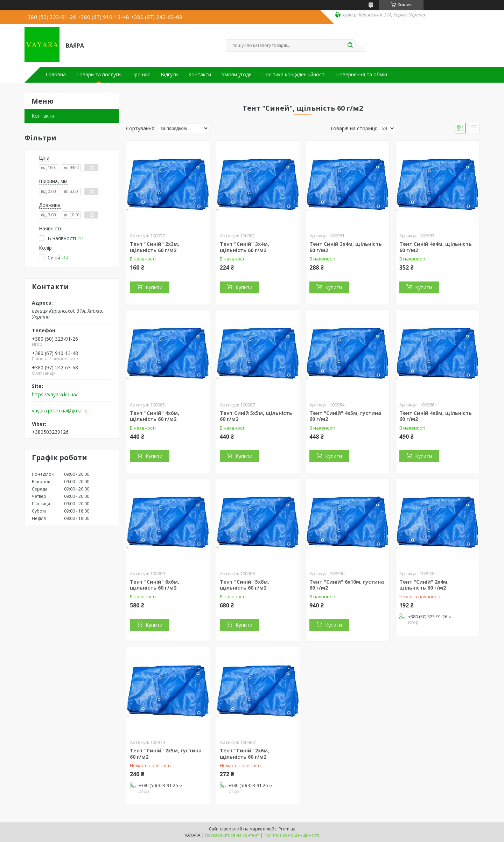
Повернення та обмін (362, 75)
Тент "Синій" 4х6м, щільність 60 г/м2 (155, 416)
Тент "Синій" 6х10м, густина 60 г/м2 (347, 585)
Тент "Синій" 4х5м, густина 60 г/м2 (345, 416)
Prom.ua (287, 829)
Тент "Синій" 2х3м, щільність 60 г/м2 (155, 247)
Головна (56, 75)
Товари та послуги (99, 75)
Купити (154, 287)
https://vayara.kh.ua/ (55, 395)
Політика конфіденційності (294, 75)
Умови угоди (237, 75)
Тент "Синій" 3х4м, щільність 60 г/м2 (244, 247)
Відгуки (169, 75)
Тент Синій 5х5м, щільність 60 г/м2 (256, 416)
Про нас (141, 75)
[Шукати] (350, 46)
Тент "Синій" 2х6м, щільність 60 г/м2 (244, 754)
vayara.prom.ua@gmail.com (62, 411)
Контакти (200, 75)
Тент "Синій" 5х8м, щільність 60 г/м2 (244, 585)
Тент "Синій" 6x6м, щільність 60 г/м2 (155, 585)
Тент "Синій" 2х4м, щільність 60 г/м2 (424, 585)
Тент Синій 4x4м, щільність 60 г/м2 (436, 247)
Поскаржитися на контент (232, 835)
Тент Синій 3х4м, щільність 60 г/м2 (346, 247)
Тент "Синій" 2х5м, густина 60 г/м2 (166, 754)
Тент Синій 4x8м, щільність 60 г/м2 (436, 416)
